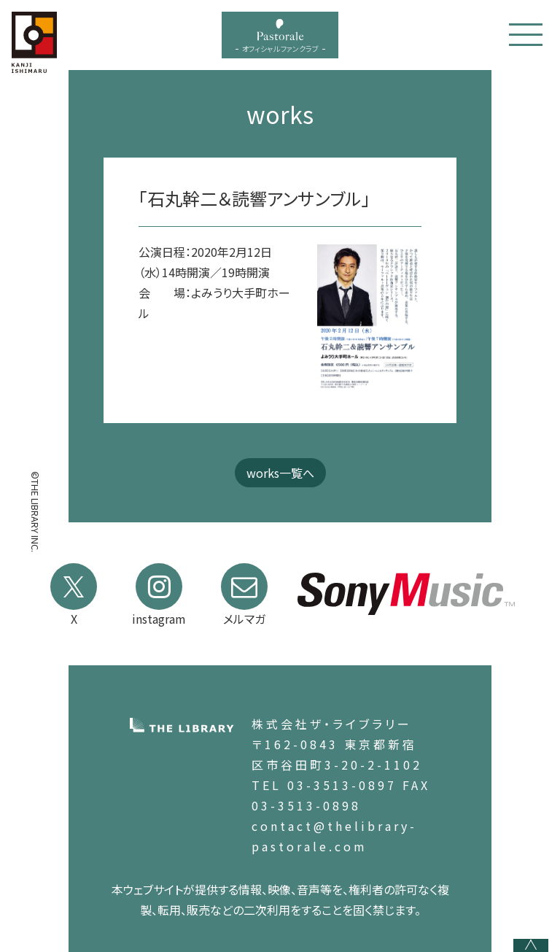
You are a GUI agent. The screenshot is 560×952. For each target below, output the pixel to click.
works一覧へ (280, 473)
